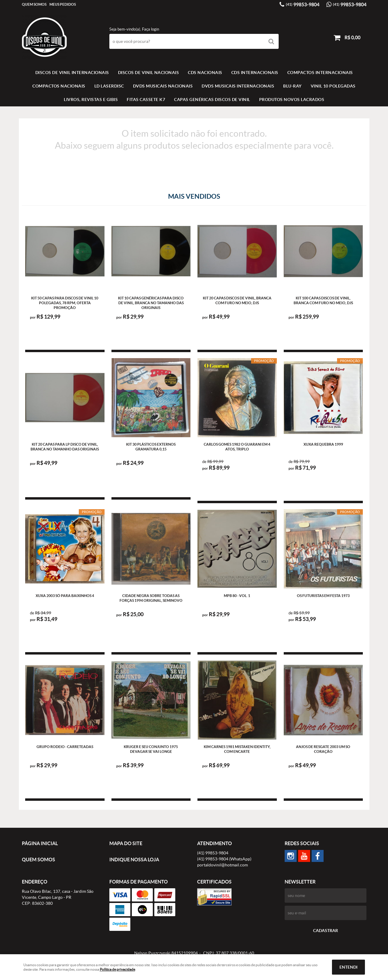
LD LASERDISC (109, 86)
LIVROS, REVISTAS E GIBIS (91, 99)
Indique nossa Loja (134, 860)
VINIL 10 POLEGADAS (333, 86)
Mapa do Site (126, 843)
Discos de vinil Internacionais (72, 73)
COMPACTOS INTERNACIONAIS (320, 73)
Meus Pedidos (63, 4)
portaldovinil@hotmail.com (222, 865)
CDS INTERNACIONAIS (255, 73)
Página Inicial (40, 843)
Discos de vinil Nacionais (149, 73)
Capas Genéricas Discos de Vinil (212, 99)
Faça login (151, 29)
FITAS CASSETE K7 (146, 99)
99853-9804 (303, 4)
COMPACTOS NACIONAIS (59, 86)
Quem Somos (34, 4)
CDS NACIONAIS (205, 73)
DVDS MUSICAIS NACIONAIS (163, 86)
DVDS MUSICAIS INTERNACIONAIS (238, 86)
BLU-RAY (292, 86)
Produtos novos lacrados (292, 99)
